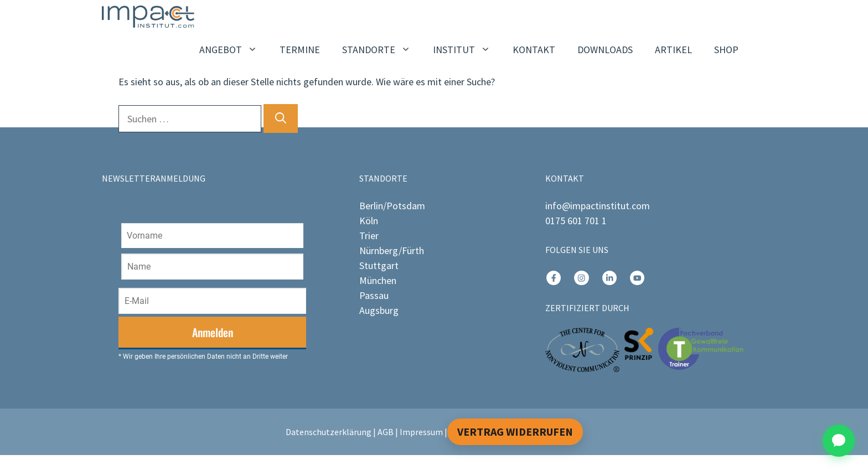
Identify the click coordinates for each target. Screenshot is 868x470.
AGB (386, 432)
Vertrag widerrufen (515, 432)
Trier (369, 236)
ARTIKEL (673, 50)
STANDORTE (382, 50)
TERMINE (300, 50)
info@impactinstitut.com (598, 206)
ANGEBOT (234, 50)
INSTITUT (467, 50)
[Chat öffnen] (839, 441)
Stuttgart (379, 265)
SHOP (726, 50)
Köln (369, 221)
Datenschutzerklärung (329, 432)
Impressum (421, 432)
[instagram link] (554, 278)
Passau (374, 295)
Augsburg (379, 310)
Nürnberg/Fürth (392, 251)
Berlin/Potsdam (392, 206)
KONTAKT (534, 50)
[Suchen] (281, 118)
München (378, 280)
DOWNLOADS (605, 50)
